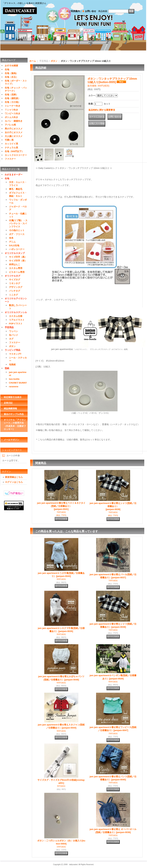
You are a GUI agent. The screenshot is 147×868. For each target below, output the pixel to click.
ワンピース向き (13, 113)
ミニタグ (13, 295)
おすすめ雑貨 (11, 66)
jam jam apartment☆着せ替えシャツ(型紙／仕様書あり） (113, 506)
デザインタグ (16, 287)
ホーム (33, 61)
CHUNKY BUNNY (18, 383)
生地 (7, 69)
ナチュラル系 (11, 148)
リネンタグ (15, 283)
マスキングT (15, 354)
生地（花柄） (11, 95)
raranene (14, 387)
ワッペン (13, 331)
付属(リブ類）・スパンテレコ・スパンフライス (18, 223)
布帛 (11, 238)
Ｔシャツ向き (11, 110)
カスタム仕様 (16, 316)
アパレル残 (10, 125)
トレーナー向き (13, 106)
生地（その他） (13, 102)
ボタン (12, 346)
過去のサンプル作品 (14, 414)
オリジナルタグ (13, 276)
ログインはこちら (14, 482)
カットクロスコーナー (16, 155)
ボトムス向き (11, 117)
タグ (11, 339)
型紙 (7, 368)
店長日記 (8, 403)
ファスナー (10, 159)
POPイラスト (16, 324)
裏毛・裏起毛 (16, 189)
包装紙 (12, 365)
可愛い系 (9, 140)
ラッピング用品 (13, 350)
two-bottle (14, 379)
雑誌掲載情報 (10, 409)
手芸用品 (9, 327)
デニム (12, 242)
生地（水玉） (11, 77)
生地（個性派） (13, 98)
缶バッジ (13, 335)
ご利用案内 (74, 11)
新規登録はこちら (14, 477)
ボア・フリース (17, 234)
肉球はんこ (15, 264)
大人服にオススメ (14, 136)
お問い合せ (91, 11)
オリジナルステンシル (16, 312)
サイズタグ (15, 280)
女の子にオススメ (14, 132)
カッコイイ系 (11, 144)
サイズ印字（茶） (18, 261)
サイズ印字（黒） (18, 257)
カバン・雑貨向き (14, 121)
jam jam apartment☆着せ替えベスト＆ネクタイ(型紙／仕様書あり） (61, 506)
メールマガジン (11, 440)
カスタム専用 (16, 268)
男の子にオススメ (14, 129)
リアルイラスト (17, 320)
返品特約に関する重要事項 (102, 110)
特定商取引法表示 (13, 397)
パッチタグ (15, 291)
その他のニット (17, 230)
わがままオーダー (14, 175)
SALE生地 (14, 245)
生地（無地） (11, 73)
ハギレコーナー (17, 249)
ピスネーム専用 (17, 272)
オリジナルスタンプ (15, 253)
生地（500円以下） (14, 151)
